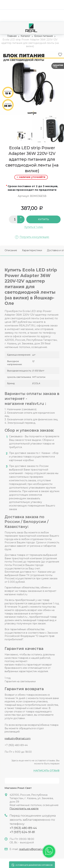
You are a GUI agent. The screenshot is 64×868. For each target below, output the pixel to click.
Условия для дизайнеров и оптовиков (34, 865)
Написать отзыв (46, 771)
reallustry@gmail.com (18, 738)
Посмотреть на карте (24, 808)
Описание (11, 250)
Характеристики (32, 250)
